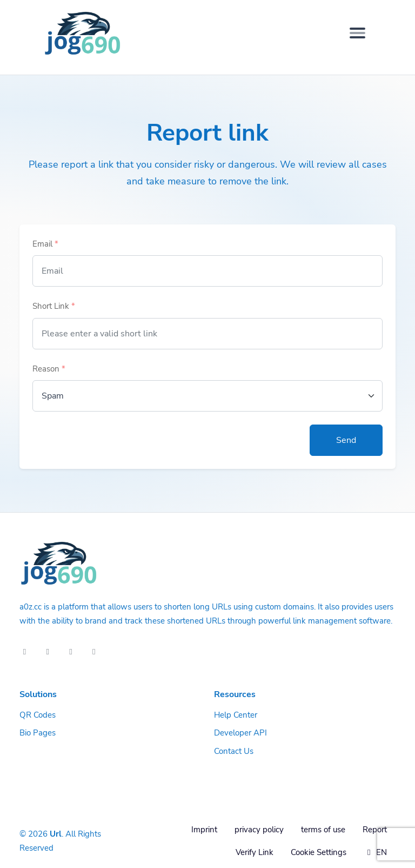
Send (346, 440)
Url (56, 834)
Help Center (236, 715)
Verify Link (255, 852)
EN (375, 852)
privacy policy (259, 830)
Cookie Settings (319, 852)
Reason (49, 369)
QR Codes (38, 715)
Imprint (204, 830)
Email (45, 244)
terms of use (323, 830)
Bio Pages (38, 733)
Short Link (54, 306)
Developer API (240, 733)
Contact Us (234, 751)
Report (375, 830)
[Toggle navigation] (357, 33)
